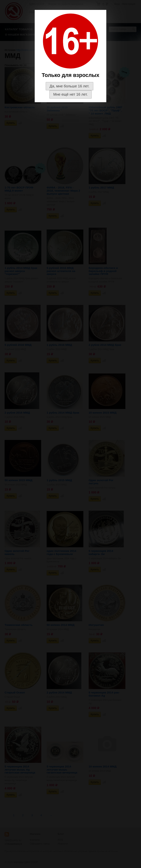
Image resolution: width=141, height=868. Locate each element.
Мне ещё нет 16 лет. (70, 94)
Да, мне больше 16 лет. (69, 86)
